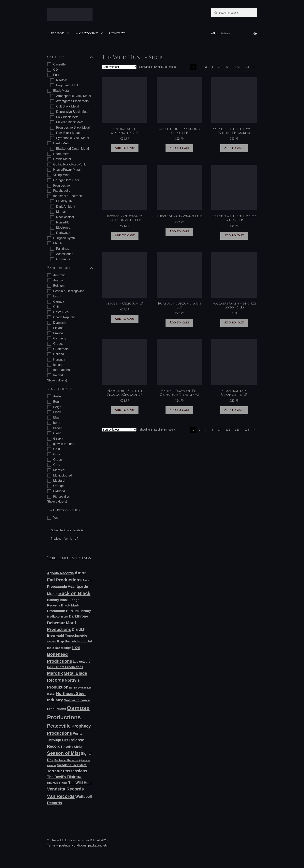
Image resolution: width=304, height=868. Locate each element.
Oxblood (59, 491)
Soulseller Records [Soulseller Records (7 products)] (66, 760)
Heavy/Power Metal (67, 170)
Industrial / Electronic (68, 196)
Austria (58, 280)
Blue (56, 417)
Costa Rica (61, 312)
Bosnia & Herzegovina (69, 291)
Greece (58, 344)
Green (58, 460)
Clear (57, 433)
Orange (58, 486)
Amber (58, 396)
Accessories (65, 254)
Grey (57, 465)
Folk (56, 75)
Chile (57, 307)
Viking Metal (62, 175)
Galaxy (58, 439)
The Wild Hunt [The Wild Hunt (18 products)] (80, 783)
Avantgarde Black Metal (73, 101)
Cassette (59, 64)
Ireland (58, 375)
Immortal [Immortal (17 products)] (85, 641)
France (58, 333)
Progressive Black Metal (73, 128)
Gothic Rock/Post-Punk (70, 164)
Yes (56, 518)
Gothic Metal (62, 159)
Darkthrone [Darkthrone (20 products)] (79, 616)
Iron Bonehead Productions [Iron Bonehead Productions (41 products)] (64, 654)
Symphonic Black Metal (73, 138)
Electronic (63, 228)
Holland (59, 354)
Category (70, 57)
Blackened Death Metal (72, 149)
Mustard (59, 481)
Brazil (57, 296)
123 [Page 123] (237, 67)
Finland (58, 328)
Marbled (59, 470)
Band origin (70, 268)
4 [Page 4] (212, 67)
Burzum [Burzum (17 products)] (72, 611)
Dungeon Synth (64, 238)
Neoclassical (65, 217)
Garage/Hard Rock (66, 180)
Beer (57, 402)
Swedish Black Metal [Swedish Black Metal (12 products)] (72, 765)
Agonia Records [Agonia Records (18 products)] (60, 573)
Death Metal (62, 143)
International (62, 370)
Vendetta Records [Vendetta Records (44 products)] (66, 789)
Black (57, 412)
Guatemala (61, 349)
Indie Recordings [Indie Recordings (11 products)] (59, 648)
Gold (57, 449)
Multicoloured (63, 475)
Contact (117, 34)
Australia (59, 275)
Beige (57, 407)
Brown (58, 428)
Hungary (59, 359)
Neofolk (62, 80)
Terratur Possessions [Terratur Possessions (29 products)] (67, 771)
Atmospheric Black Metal (74, 96)
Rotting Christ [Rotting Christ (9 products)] (73, 747)
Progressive (62, 185)
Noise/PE (63, 222)
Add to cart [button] (125, 148)
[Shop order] (119, 67)
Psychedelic (62, 191)
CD (56, 70)
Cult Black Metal (68, 106)
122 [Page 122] (228, 67)
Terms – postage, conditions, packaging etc (77, 845)
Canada (59, 301)
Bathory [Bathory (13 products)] (53, 600)
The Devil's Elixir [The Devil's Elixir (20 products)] (61, 777)
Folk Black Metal (68, 117)
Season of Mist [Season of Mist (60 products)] (64, 753)
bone (57, 423)
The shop (56, 34)
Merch (58, 243)
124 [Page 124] (247, 67)
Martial (61, 212)
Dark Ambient (66, 207)
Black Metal (61, 91)
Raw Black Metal (68, 133)
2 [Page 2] (200, 67)
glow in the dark (64, 444)
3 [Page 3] (206, 67)
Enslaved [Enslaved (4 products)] (52, 642)
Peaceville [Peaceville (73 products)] (59, 726)
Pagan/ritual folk (68, 85)
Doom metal (62, 154)
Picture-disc (62, 497)
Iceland (58, 365)
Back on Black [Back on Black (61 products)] (74, 593)
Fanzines (63, 249)
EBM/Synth (64, 201)
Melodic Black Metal (70, 122)
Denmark (60, 323)
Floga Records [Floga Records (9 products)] (67, 641)
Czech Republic (64, 317)
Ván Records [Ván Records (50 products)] (61, 796)
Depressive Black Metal (73, 112)
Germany (60, 338)
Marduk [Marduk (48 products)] (55, 673)
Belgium (59, 286)
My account (87, 34)
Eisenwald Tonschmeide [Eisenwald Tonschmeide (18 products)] (67, 635)
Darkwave (63, 233)
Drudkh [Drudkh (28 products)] (79, 629)
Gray (57, 454)
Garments (63, 259)
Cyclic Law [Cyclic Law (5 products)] (62, 617)
